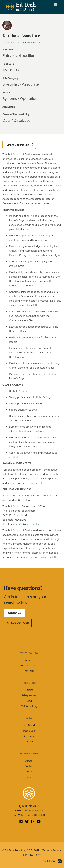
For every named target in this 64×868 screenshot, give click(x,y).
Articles (29, 690)
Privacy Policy (33, 855)
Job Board (29, 725)
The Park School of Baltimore (19, 43)
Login (29, 777)
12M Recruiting (29, 706)
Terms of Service (52, 850)
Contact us (14, 613)
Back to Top (50, 861)
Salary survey (29, 695)
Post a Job (29, 731)
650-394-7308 (20, 623)
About (29, 761)
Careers (29, 742)
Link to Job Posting (18, 145)
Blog (29, 701)
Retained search (29, 666)
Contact (29, 766)
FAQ (29, 772)
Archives (29, 736)
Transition (29, 671)
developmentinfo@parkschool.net (22, 524)
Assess (29, 660)
